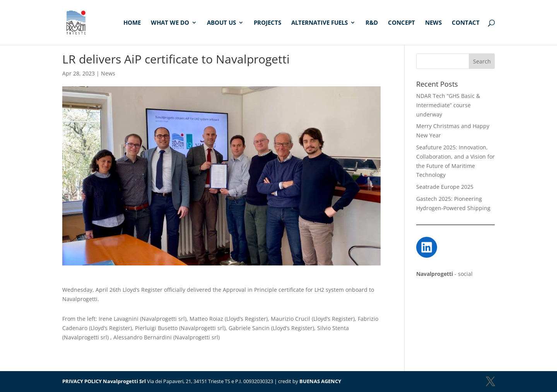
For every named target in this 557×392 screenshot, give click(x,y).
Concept (402, 23)
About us (221, 23)
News (433, 23)
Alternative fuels (320, 23)
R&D (372, 23)
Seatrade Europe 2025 (445, 187)
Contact (466, 23)
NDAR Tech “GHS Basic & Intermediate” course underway (448, 105)
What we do (170, 23)
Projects (267, 23)
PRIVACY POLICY (82, 381)
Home (132, 23)
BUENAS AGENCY (320, 381)
